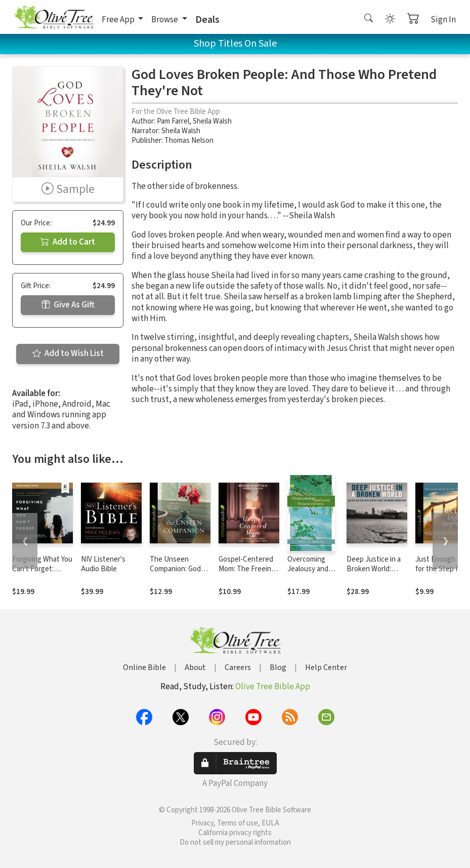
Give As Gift (68, 305)
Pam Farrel (173, 121)
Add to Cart (68, 242)
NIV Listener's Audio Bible (103, 564)
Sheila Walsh (212, 121)
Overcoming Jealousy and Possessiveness (313, 569)
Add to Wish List (68, 353)
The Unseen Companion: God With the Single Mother (175, 574)
